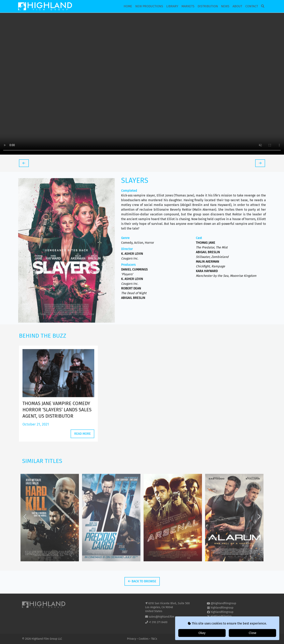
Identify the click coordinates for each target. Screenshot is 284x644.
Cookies (144, 639)
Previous (25, 535)
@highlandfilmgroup (223, 603)
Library (172, 6)
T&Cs (154, 639)
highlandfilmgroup (222, 608)
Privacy (132, 639)
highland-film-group (223, 621)
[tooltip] (24, 163)
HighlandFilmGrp (221, 616)
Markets (188, 6)
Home (128, 6)
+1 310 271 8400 (158, 622)
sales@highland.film (162, 617)
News (225, 6)
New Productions (149, 6)
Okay (202, 633)
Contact (252, 6)
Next (259, 535)
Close (253, 633)
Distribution (208, 6)
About (237, 6)
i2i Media (256, 639)
